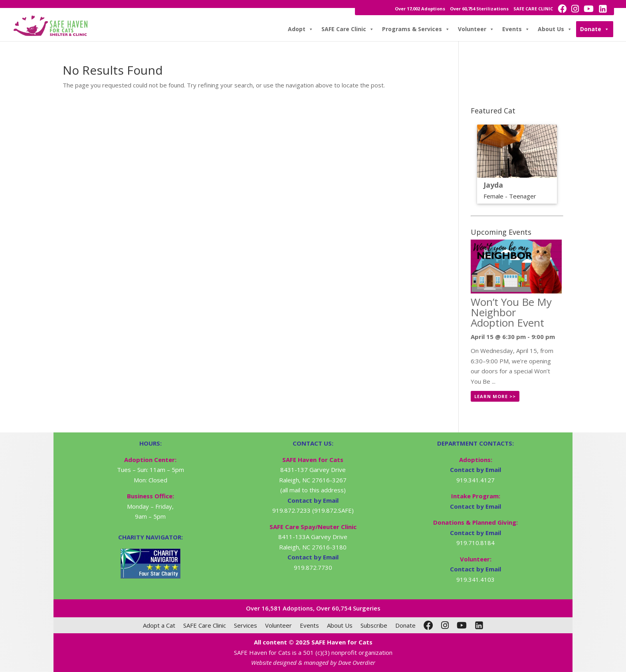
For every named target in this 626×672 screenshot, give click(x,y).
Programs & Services (416, 29)
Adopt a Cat (159, 625)
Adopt (301, 29)
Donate (595, 29)
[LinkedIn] (479, 625)
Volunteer (476, 29)
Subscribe (374, 625)
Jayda (493, 185)
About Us (555, 29)
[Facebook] (428, 625)
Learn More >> (495, 396)
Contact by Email (475, 470)
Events (516, 29)
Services (246, 625)
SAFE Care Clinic (348, 29)
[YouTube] (462, 625)
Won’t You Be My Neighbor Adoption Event (511, 312)
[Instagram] (445, 625)
